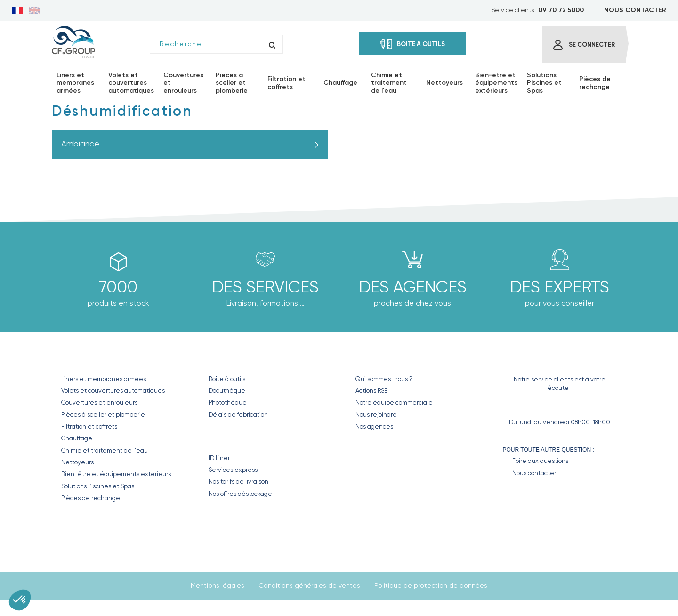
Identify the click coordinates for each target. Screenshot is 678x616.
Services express (233, 470)
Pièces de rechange (91, 498)
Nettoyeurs (77, 462)
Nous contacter (534, 473)
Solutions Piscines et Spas (98, 486)
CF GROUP (373, 359)
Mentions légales (218, 585)
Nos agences (374, 426)
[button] (20, 600)
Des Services (265, 287)
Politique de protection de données (431, 585)
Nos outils (231, 359)
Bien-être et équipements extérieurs (116, 474)
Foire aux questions (540, 461)
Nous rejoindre (376, 415)
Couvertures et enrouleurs (99, 402)
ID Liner (219, 458)
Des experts (560, 287)
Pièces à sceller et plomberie (103, 415)
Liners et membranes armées (104, 379)
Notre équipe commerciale (394, 402)
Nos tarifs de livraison (238, 482)
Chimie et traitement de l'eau (105, 450)
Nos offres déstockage (240, 494)
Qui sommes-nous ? (384, 379)
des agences (413, 287)
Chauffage (77, 438)
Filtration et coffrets (89, 426)
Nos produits (91, 359)
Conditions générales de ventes (309, 585)
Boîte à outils (227, 379)
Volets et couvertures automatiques (113, 391)
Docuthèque (227, 391)
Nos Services (237, 438)
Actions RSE (371, 391)
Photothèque (228, 402)
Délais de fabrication (238, 415)
